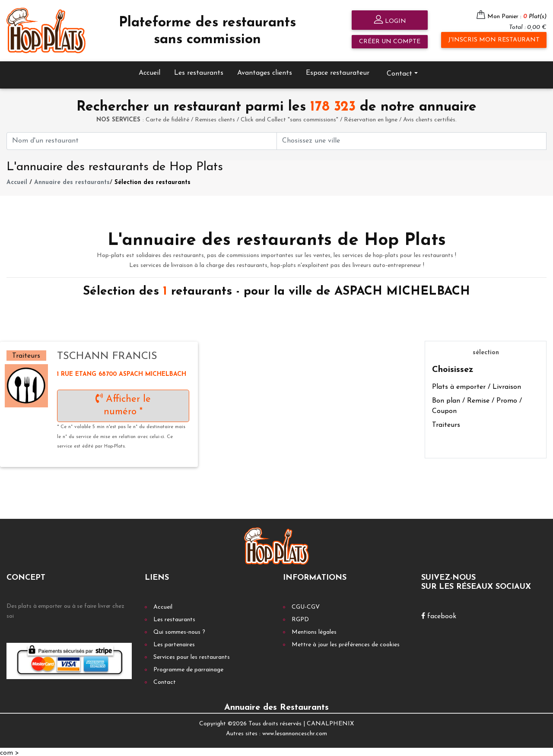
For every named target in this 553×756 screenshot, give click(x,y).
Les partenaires (174, 643)
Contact (399, 72)
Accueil (149, 71)
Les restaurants (199, 71)
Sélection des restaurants (153, 181)
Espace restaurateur (338, 71)
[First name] (142, 139)
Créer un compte (390, 42)
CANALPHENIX (330, 722)
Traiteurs (446, 423)
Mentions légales (314, 631)
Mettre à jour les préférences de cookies (346, 643)
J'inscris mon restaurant (494, 40)
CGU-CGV (306, 605)
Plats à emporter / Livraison (477, 385)
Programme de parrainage (188, 668)
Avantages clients (265, 71)
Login (390, 21)
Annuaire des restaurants (72, 181)
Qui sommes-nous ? (179, 631)
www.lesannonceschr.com (295, 732)
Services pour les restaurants (192, 656)
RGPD (300, 618)
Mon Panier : (517, 17)
